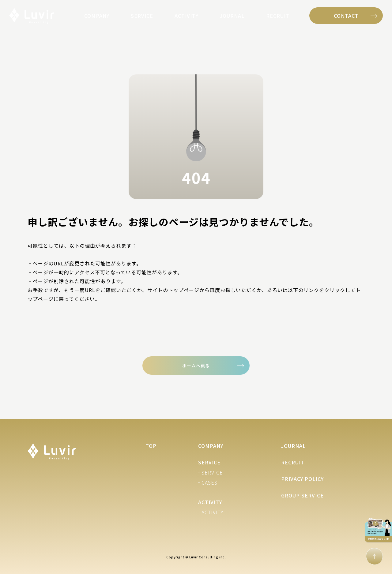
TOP (151, 446)
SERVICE (142, 16)
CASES (209, 482)
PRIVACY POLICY (302, 479)
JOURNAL (232, 16)
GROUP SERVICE (302, 495)
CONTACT (346, 16)
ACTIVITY (187, 16)
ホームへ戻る (196, 366)
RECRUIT (278, 16)
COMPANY (97, 16)
